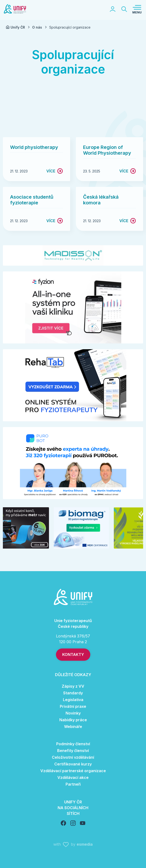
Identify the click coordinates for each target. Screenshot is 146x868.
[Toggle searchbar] (124, 9)
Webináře (73, 727)
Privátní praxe (73, 706)
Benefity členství (73, 751)
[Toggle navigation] (137, 9)
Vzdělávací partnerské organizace (73, 771)
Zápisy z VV (73, 686)
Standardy (73, 693)
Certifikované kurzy (73, 764)
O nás (40, 27)
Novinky (73, 713)
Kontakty (73, 654)
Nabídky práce (73, 720)
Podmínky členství (73, 744)
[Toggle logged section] (113, 9)
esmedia (85, 844)
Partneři (73, 784)
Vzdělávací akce (73, 777)
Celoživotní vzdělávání (73, 757)
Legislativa (73, 700)
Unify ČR (18, 27)
